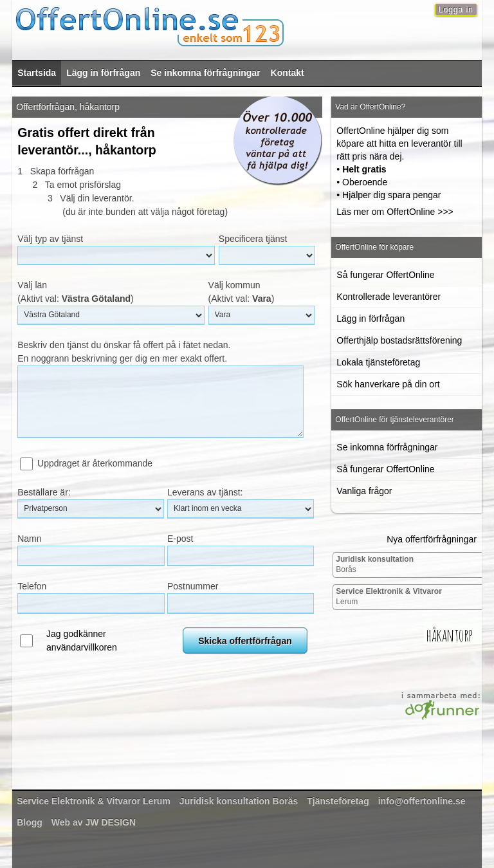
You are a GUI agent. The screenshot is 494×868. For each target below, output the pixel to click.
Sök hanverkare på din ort (388, 384)
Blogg (30, 822)
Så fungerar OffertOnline (385, 275)
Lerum (389, 596)
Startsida (37, 73)
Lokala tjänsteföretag (378, 362)
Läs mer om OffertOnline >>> (395, 212)
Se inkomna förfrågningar (205, 73)
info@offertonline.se (422, 801)
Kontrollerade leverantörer (389, 297)
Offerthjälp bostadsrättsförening (399, 340)
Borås (375, 564)
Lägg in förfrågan (103, 73)
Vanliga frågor (364, 491)
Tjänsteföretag (338, 801)
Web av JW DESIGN (94, 822)
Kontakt (288, 73)
